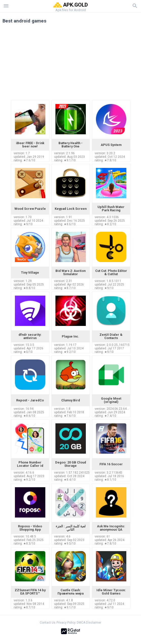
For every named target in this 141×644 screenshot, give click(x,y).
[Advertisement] (71, 64)
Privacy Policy (66, 623)
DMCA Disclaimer (89, 623)
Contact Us (48, 623)
